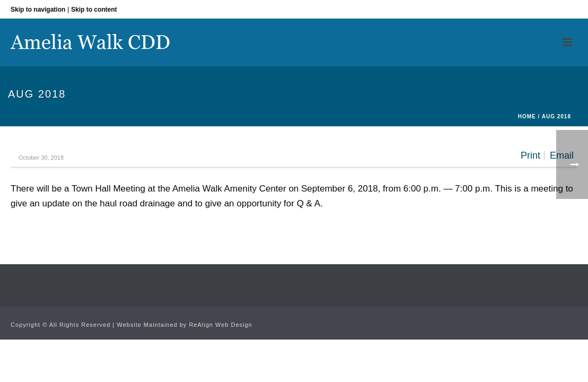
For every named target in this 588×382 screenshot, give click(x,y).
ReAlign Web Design (220, 325)
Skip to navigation (38, 10)
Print (530, 155)
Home (527, 116)
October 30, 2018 (41, 158)
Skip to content (94, 10)
